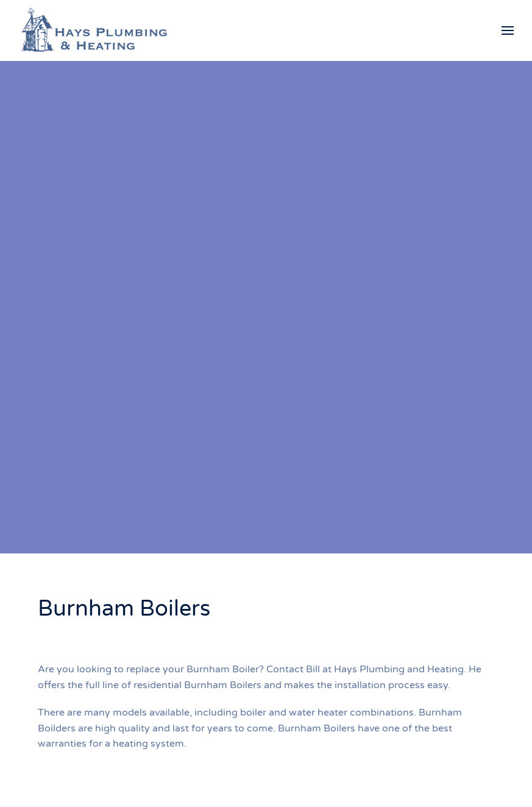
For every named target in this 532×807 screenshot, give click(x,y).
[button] (508, 30)
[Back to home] (94, 30)
